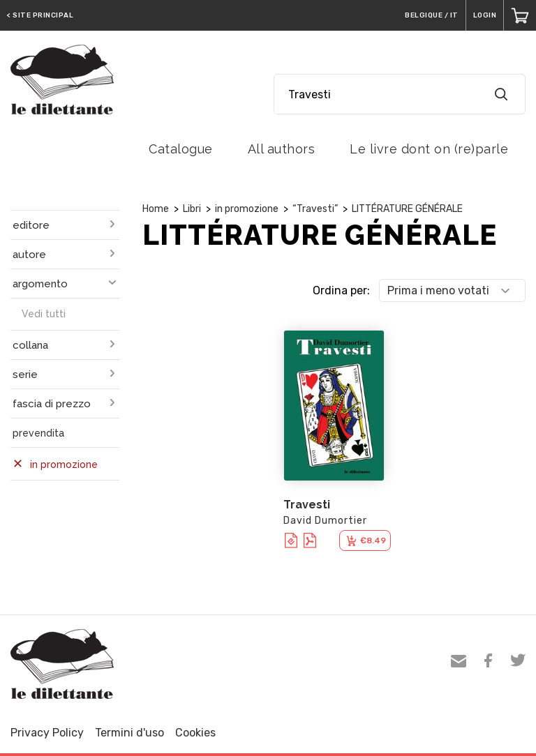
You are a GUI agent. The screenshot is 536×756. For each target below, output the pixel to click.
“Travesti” (315, 209)
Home (156, 209)
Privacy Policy (47, 733)
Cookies (195, 733)
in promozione (247, 209)
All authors (282, 149)
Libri (192, 209)
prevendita (38, 433)
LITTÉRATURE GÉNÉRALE (407, 209)
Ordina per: (341, 290)
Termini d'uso (129, 733)
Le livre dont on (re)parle (429, 149)
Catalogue (181, 149)
